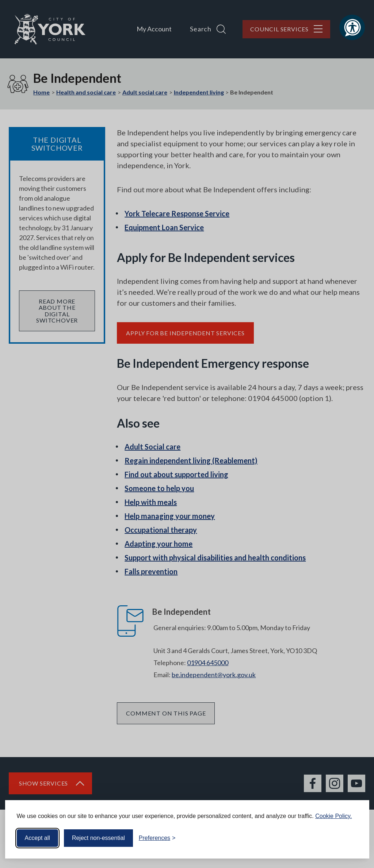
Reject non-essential (98, 838)
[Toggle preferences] (157, 838)
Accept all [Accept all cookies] (37, 838)
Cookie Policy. (333, 816)
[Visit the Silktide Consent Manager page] (353, 838)
